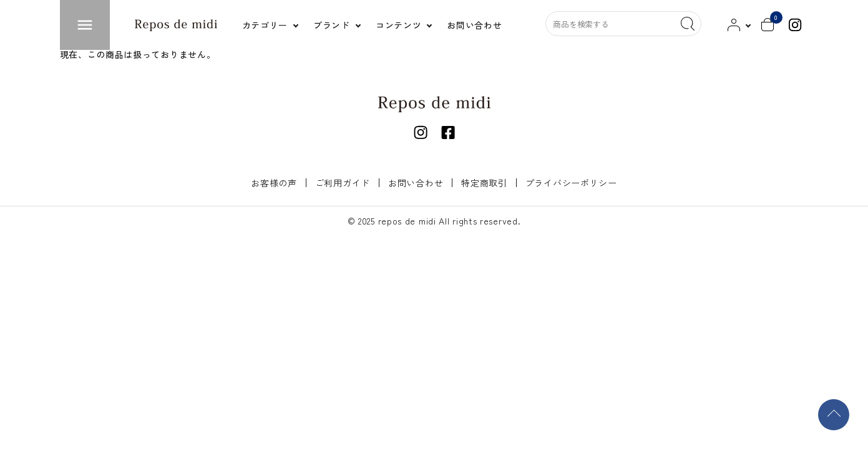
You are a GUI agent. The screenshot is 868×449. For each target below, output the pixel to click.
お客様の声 (274, 183)
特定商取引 (484, 183)
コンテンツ (399, 25)
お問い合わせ (416, 183)
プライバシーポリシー (571, 183)
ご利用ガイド (343, 183)
